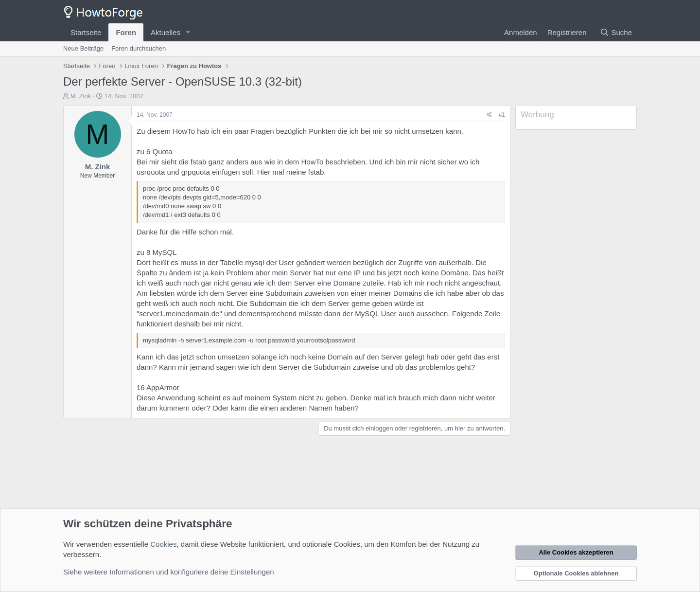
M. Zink (81, 96)
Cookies (163, 544)
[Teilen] (489, 115)
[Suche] (616, 32)
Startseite (86, 32)
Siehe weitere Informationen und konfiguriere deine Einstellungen (169, 572)
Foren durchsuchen (139, 48)
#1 (502, 115)
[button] (188, 32)
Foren (126, 32)
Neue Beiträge (83, 48)
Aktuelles (166, 32)
